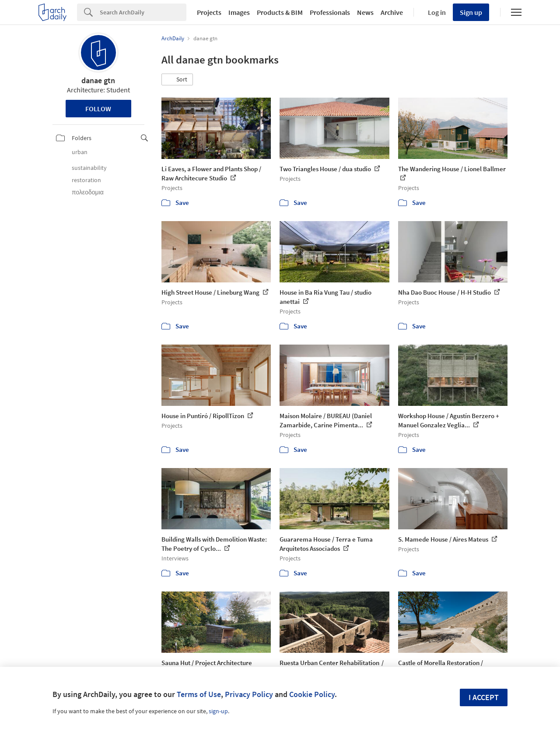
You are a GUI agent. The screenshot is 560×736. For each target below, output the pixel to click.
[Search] (143, 12)
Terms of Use (199, 694)
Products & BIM (280, 12)
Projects (209, 12)
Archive (392, 12)
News (365, 12)
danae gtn (98, 80)
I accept (484, 697)
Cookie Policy (312, 694)
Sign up (471, 12)
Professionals (330, 12)
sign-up (218, 711)
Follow (98, 109)
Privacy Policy (249, 694)
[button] (177, 80)
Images (239, 12)
